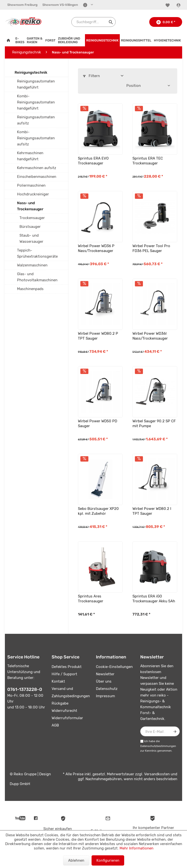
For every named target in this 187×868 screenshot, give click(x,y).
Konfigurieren (108, 860)
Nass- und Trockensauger (30, 206)
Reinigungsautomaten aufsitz (36, 120)
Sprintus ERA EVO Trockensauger (93, 161)
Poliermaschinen (31, 185)
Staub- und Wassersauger (31, 238)
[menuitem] (22, 5)
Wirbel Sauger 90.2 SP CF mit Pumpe (154, 424)
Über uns (104, 681)
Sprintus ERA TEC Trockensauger (148, 161)
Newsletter (105, 674)
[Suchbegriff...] (93, 22)
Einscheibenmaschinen (37, 177)
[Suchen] (111, 22)
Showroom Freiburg (22, 5)
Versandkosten (157, 774)
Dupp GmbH (20, 784)
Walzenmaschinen (32, 265)
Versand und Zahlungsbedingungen (71, 692)
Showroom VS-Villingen (60, 5)
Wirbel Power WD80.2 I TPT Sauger (152, 511)
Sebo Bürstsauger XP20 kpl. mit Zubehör (98, 511)
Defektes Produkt (67, 667)
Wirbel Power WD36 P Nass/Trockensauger (96, 248)
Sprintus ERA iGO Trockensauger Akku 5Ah (154, 599)
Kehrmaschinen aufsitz (37, 168)
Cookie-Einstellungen (114, 667)
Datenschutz (107, 689)
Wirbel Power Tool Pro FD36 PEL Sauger (151, 248)
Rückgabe (60, 703)
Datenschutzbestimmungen (158, 746)
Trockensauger (32, 218)
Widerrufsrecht (64, 711)
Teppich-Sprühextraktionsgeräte (37, 253)
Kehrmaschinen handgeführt (30, 156)
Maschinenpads (30, 289)
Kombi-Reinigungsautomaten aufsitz (36, 138)
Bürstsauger (30, 227)
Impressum (105, 696)
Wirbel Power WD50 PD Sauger (98, 424)
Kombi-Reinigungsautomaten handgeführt (36, 102)
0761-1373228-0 (25, 689)
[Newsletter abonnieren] (175, 731)
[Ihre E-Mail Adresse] (160, 731)
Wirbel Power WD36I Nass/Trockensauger (150, 336)
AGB (55, 725)
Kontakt (58, 681)
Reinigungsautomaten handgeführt (36, 84)
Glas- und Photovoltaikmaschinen (37, 277)
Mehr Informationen (136, 848)
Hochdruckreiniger (33, 194)
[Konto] (179, 5)
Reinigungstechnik (31, 72)
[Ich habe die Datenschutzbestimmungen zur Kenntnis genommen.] (142, 741)
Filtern (91, 76)
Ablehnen (76, 860)
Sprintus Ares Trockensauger (91, 599)
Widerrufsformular (67, 718)
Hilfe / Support (64, 674)
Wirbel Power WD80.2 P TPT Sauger (98, 336)
